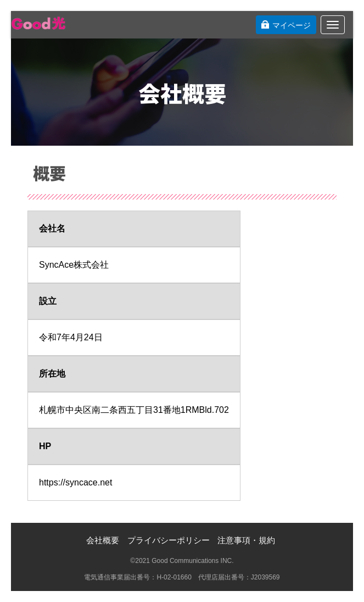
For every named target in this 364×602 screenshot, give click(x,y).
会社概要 (103, 540)
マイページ (292, 25)
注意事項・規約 (246, 540)
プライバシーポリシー (169, 540)
